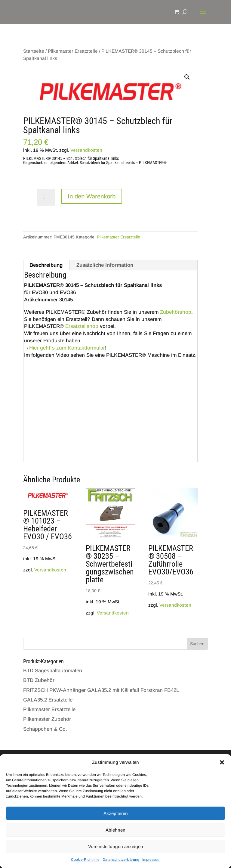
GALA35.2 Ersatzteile (48, 700)
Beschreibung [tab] (46, 265)
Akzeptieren (116, 813)
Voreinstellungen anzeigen (116, 846)
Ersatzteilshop (82, 326)
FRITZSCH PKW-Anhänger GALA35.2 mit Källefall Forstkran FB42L (101, 690)
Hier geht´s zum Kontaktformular (67, 348)
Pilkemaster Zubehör (47, 719)
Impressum (151, 860)
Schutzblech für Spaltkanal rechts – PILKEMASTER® (123, 163)
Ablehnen (115, 830)
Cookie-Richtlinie (85, 860)
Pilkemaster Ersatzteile (73, 51)
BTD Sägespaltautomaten (53, 671)
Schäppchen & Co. (45, 729)
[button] (222, 762)
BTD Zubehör (39, 680)
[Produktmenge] (46, 197)
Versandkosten (86, 150)
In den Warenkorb (92, 196)
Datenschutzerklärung (121, 860)
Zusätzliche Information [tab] (105, 265)
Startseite (34, 51)
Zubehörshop (176, 312)
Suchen (197, 644)
